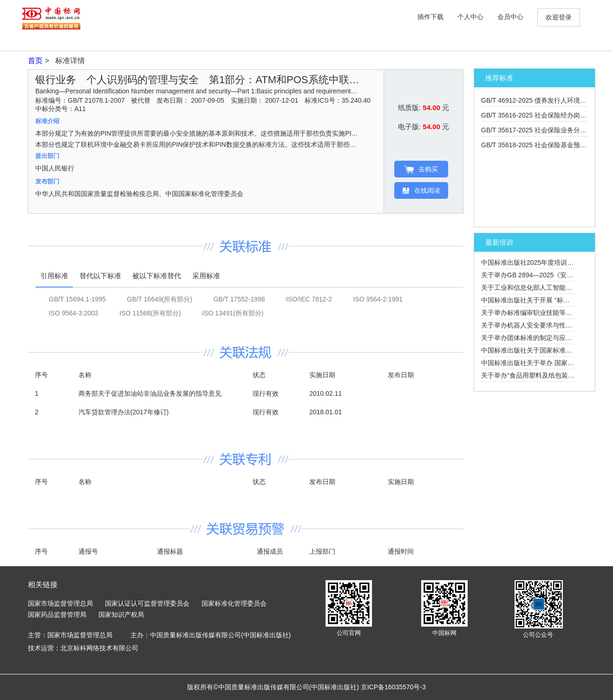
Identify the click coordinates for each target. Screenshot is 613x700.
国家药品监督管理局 (57, 615)
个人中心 (470, 17)
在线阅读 (421, 191)
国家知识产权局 (121, 615)
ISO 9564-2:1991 (378, 299)
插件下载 (430, 17)
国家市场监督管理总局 (60, 603)
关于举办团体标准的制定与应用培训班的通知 (546, 338)
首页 (36, 61)
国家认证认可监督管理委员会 (147, 603)
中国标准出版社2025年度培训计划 (531, 262)
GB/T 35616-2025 (540, 115)
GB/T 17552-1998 (239, 299)
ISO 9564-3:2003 (74, 313)
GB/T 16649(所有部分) (160, 299)
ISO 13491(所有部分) (233, 313)
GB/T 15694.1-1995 (77, 299)
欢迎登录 (559, 17)
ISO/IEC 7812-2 (309, 299)
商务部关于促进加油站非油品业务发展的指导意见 (150, 393)
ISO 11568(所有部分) (150, 313)
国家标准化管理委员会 (234, 603)
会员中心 (510, 17)
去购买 (421, 170)
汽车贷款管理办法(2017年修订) (124, 412)
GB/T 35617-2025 (544, 130)
